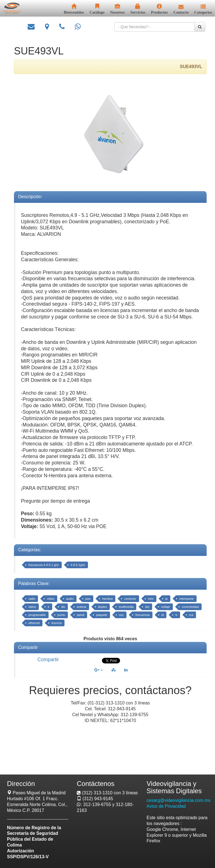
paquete (102, 615)
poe (88, 599)
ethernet (34, 623)
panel (81, 615)
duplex (102, 607)
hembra (107, 599)
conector (130, 599)
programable (37, 615)
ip (167, 599)
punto (61, 615)
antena (82, 607)
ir (49, 607)
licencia (57, 623)
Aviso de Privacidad (166, 806)
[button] (203, 10)
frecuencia (143, 615)
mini (151, 599)
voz (121, 615)
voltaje (166, 607)
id (163, 615)
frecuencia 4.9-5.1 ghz (44, 565)
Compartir (48, 660)
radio (32, 599)
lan (147, 607)
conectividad (190, 607)
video (51, 599)
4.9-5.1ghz (78, 565)
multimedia (126, 607)
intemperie (186, 599)
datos (32, 607)
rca (191, 615)
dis (63, 607)
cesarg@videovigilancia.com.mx (179, 800)
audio (70, 599)
